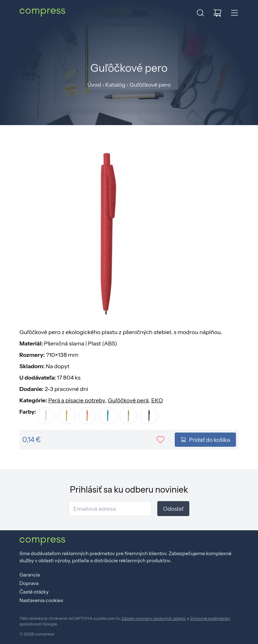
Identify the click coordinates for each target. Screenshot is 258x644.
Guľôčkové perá (128, 400)
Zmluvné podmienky (210, 618)
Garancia (30, 575)
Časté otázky (34, 592)
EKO (157, 400)
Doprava (29, 583)
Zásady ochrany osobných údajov (154, 618)
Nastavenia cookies (41, 600)
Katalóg (115, 85)
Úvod (94, 85)
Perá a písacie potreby (77, 400)
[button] (200, 13)
